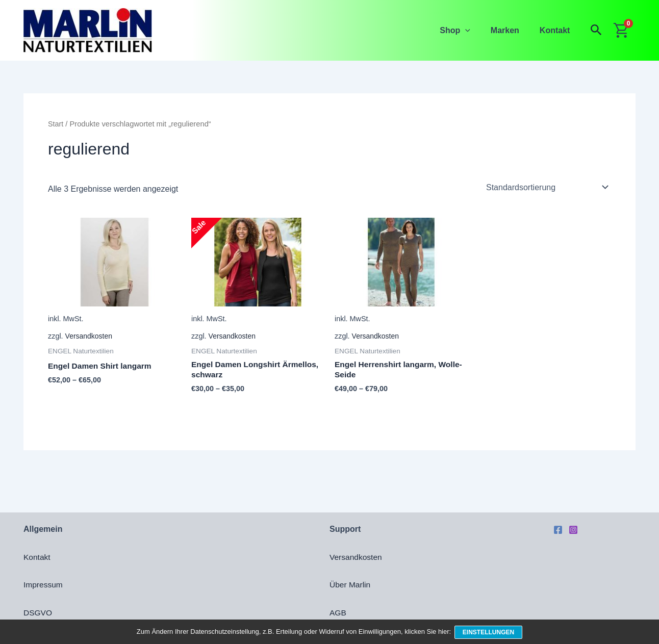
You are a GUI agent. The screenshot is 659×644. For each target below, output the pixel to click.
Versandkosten (90, 337)
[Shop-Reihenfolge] (547, 187)
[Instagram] (573, 530)
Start (56, 124)
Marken (511, 30)
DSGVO (38, 613)
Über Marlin (351, 585)
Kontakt (557, 30)
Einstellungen (489, 633)
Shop (465, 30)
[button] (475, 30)
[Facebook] (558, 530)
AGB (338, 613)
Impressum (44, 585)
